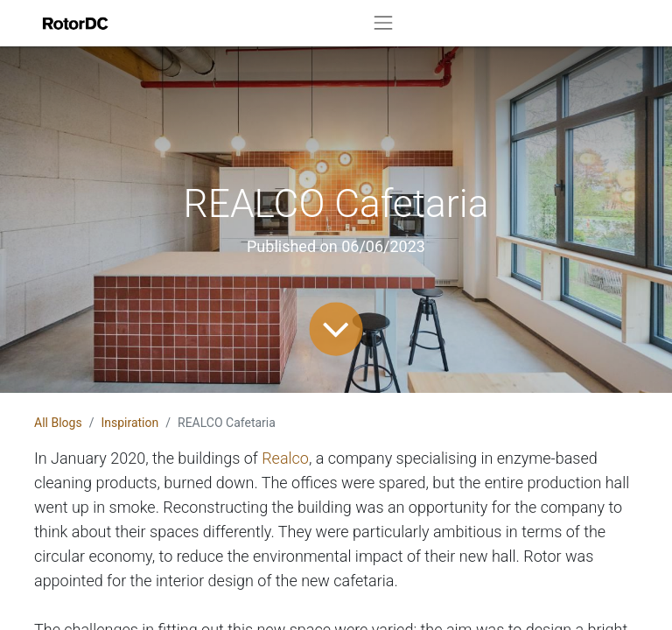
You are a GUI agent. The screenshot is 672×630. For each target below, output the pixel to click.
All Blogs (58, 423)
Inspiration (129, 423)
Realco (285, 458)
